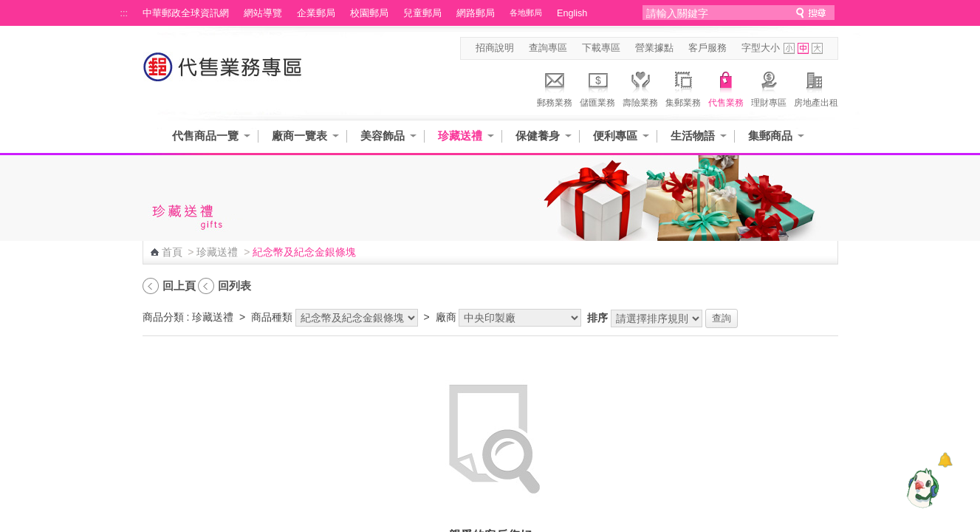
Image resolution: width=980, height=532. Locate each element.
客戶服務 (707, 48)
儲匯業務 (597, 87)
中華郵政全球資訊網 (186, 13)
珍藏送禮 (460, 136)
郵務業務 (555, 87)
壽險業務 (640, 87)
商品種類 (272, 317)
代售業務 (726, 87)
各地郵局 (526, 13)
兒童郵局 (422, 13)
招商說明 (495, 48)
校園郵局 (369, 13)
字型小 (789, 48)
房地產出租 (816, 87)
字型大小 (761, 48)
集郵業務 (683, 87)
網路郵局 (476, 13)
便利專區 (615, 136)
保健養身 (538, 136)
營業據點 (654, 48)
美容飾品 (383, 136)
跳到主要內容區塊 (8, 8)
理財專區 (769, 87)
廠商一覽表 (299, 136)
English (572, 13)
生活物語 (693, 136)
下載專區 (601, 48)
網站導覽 (263, 13)
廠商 (446, 317)
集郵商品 (770, 136)
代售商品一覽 (205, 136)
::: (124, 13)
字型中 (803, 48)
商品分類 (163, 317)
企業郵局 (316, 13)
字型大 (817, 48)
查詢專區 (548, 48)
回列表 (234, 286)
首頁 (172, 252)
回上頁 (179, 286)
